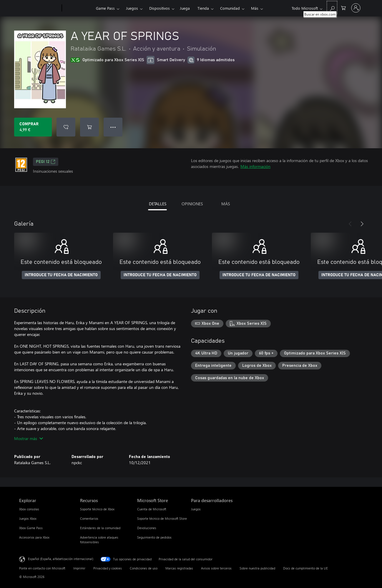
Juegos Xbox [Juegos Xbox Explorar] (28, 518)
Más (255, 8)
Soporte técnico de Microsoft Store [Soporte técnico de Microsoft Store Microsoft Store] (162, 518)
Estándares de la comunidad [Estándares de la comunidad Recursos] (100, 528)
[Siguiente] (362, 224)
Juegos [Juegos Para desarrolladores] (196, 509)
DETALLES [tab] (158, 204)
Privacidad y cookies (108, 568)
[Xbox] (78, 8)
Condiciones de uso (144, 568)
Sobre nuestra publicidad (257, 568)
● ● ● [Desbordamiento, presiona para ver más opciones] (113, 127)
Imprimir (79, 568)
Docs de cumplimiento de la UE (305, 568)
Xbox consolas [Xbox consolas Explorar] (29, 509)
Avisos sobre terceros (216, 568)
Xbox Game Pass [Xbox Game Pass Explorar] (31, 528)
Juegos (132, 8)
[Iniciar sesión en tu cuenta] (356, 8)
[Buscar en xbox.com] (332, 8)
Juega (185, 8)
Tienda (203, 8)
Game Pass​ (105, 8)
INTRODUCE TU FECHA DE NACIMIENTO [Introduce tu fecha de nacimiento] (61, 275)
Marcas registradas (179, 568)
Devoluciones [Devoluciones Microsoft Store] (147, 528)
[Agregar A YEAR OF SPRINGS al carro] (89, 127)
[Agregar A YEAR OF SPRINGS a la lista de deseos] (66, 127)
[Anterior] (350, 224)
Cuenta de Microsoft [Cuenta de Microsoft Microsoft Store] (152, 509)
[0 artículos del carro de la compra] (343, 8)
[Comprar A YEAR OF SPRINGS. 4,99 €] (33, 127)
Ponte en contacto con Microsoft (42, 568)
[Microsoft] (39, 8)
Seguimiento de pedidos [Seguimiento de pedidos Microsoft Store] (154, 537)
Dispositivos (160, 8)
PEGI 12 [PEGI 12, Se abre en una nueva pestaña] (46, 162)
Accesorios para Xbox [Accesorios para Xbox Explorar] (34, 537)
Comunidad (230, 8)
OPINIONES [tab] (192, 204)
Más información (255, 166)
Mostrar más (29, 438)
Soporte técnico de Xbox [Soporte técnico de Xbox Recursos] (97, 509)
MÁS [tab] (226, 204)
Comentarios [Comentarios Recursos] (89, 518)
